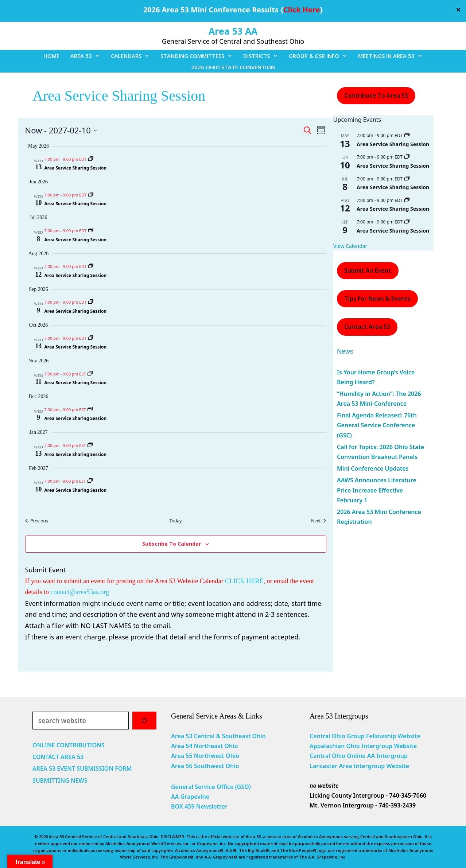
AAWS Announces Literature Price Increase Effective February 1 (377, 490)
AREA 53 (88, 56)
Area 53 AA (233, 31)
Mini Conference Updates (373, 468)
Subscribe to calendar (172, 544)
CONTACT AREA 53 (58, 757)
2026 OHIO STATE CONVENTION (233, 67)
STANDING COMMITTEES (199, 56)
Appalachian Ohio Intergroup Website (363, 746)
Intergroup (392, 756)
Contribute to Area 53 (376, 96)
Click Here (302, 10)
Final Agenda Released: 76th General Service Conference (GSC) (377, 425)
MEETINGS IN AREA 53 (393, 56)
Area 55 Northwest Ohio (205, 756)
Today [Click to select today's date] (176, 521)
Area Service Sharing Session (76, 168)
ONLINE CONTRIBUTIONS (69, 745)
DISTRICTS (263, 56)
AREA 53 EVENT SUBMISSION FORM (82, 768)
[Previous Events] (37, 521)
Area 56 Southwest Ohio (205, 766)
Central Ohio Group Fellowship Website (365, 736)
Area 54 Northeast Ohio (204, 746)
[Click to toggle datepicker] (61, 130)
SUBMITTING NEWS (60, 781)
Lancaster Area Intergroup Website (359, 766)
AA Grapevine (190, 797)
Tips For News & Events (377, 299)
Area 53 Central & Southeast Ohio (218, 736)
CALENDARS (133, 56)
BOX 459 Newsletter (199, 806)
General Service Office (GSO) (211, 787)
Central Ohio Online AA (343, 756)
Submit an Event (368, 270)
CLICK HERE (244, 581)
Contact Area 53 (367, 327)
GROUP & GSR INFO (321, 56)
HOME (51, 56)
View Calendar (350, 246)
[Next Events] (319, 521)
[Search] (144, 721)
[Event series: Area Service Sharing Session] (91, 159)
